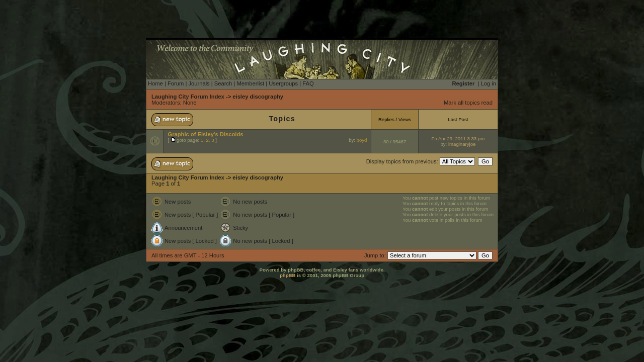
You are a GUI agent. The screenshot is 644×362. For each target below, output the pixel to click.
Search (223, 83)
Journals (199, 83)
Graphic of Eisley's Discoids (205, 134)
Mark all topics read (468, 103)
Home (155, 83)
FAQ (308, 83)
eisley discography (258, 97)
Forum (176, 83)
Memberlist (250, 83)
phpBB (288, 275)
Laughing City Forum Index (188, 97)
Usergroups (283, 83)
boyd (362, 140)
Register (464, 83)
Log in (489, 83)
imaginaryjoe (462, 144)
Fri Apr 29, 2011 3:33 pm (458, 139)
